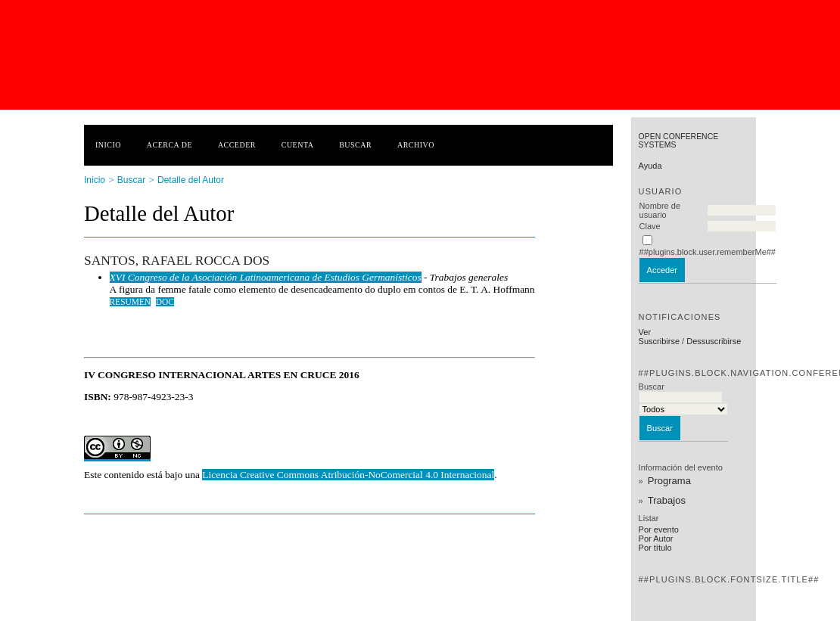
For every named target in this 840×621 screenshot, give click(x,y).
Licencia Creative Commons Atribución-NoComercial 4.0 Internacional (348, 475)
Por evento (659, 529)
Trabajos (667, 500)
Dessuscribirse (714, 341)
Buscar (355, 145)
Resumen (131, 302)
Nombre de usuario (660, 210)
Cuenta (298, 145)
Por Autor (656, 539)
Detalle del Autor (191, 180)
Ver (645, 332)
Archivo (416, 145)
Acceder (237, 145)
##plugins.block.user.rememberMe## (708, 252)
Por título (655, 548)
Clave (650, 226)
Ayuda (650, 166)
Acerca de (170, 145)
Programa (669, 481)
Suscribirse (659, 341)
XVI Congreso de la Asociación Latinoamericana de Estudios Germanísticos (266, 277)
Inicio (108, 145)
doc (165, 302)
